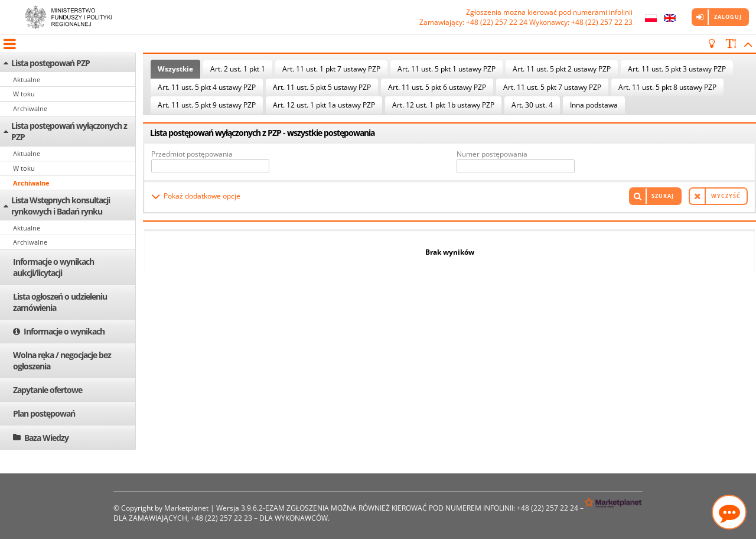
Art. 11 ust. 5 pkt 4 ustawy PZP (207, 87)
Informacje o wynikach (64, 331)
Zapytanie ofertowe (48, 390)
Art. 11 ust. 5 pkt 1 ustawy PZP (447, 69)
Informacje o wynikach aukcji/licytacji (53, 267)
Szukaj (663, 196)
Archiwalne (30, 108)
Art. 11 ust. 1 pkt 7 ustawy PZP (331, 69)
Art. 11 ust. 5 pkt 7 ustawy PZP (552, 87)
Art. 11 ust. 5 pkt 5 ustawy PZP (322, 87)
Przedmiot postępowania (192, 154)
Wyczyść (726, 196)
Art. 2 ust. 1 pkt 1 (238, 69)
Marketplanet (186, 508)
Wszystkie (175, 69)
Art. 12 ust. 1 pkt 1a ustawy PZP (324, 105)
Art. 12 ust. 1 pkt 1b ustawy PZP (443, 105)
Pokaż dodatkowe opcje (202, 196)
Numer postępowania (492, 154)
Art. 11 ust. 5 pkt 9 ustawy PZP (207, 105)
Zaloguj (728, 17)
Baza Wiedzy (46, 438)
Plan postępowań (44, 413)
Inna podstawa (594, 105)
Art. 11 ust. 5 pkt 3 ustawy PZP (677, 69)
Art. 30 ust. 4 (532, 105)
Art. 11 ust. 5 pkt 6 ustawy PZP (437, 87)
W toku (24, 94)
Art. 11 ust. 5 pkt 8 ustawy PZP (667, 87)
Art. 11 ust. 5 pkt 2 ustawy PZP (562, 69)
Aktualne (27, 79)
